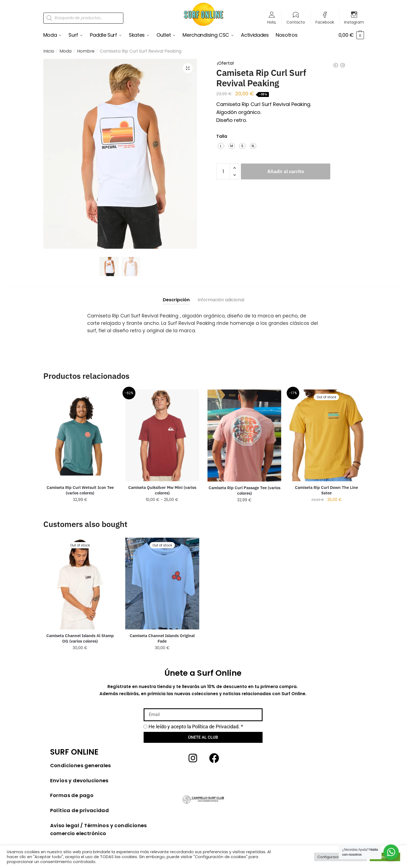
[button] (188, 68)
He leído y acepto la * (196, 727)
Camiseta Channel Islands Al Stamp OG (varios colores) (80, 639)
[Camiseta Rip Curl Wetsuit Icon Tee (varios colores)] (80, 436)
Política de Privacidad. (216, 727)
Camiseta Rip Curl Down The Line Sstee (326, 490)
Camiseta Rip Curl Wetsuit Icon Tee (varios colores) (80, 490)
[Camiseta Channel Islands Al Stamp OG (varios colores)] (80, 584)
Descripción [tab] (176, 300)
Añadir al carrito (286, 171)
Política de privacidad (80, 811)
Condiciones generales (81, 766)
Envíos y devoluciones (79, 781)
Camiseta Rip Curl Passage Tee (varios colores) (244, 491)
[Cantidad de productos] (223, 171)
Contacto (296, 22)
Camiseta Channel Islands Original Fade (162, 639)
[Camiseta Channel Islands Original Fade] (162, 584)
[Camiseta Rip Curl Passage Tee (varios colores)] (244, 436)
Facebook (325, 22)
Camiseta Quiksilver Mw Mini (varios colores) (162, 490)
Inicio (49, 51)
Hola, (272, 22)
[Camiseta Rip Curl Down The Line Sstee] (326, 436)
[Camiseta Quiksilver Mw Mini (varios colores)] (162, 436)
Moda (66, 51)
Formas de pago (72, 796)
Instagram (354, 22)
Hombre (86, 51)
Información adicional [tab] (221, 300)
